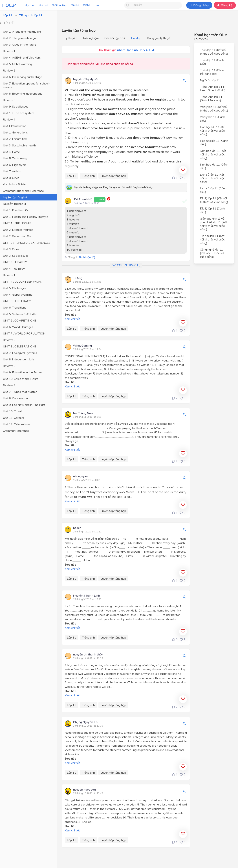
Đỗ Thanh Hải (90, 200)
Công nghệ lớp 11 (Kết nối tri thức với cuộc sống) (212, 253)
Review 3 (9, 100)
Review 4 (9, 119)
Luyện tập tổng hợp (16, 197)
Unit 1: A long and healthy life (22, 32)
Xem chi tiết (72, 319)
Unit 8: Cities (11, 178)
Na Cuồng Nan (83, 413)
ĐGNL (87, 5)
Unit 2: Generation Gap (18, 236)
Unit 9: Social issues (16, 106)
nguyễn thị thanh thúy (88, 655)
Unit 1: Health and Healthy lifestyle (26, 217)
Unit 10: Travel (12, 411)
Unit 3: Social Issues (16, 256)
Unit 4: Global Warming (18, 294)
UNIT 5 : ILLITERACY (17, 301)
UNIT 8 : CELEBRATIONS (20, 346)
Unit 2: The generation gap (20, 38)
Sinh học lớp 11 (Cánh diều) (214, 166)
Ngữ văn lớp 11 (210, 80)
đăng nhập (113, 64)
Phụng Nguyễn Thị (86, 722)
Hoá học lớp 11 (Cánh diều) (214, 142)
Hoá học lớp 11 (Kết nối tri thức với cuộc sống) (213, 131)
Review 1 (9, 51)
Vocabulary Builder (15, 184)
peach (77, 528)
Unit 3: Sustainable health (19, 145)
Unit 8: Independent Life (18, 359)
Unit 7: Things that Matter (20, 392)
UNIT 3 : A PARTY (15, 262)
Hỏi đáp (136, 38)
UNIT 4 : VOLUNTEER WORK (22, 282)
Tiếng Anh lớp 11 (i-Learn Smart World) (213, 88)
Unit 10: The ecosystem (18, 113)
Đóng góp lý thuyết (159, 38)
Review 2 (9, 70)
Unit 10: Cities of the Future (21, 379)
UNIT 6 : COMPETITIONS (20, 320)
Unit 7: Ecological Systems (20, 353)
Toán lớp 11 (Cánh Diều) (212, 62)
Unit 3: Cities (11, 249)
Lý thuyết (71, 38)
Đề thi (75, 5)
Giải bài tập (59, 5)
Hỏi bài (43, 5)
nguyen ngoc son (84, 790)
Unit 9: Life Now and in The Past (24, 405)
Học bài (30, 5)
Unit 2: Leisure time (15, 139)
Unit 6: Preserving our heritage (22, 77)
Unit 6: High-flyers (15, 165)
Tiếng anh (88, 176)
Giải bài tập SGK (115, 38)
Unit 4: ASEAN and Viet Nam (22, 57)
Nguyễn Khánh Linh (86, 596)
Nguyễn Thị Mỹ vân (86, 79)
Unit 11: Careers (13, 418)
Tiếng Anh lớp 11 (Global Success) (211, 99)
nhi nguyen (81, 476)
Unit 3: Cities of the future (19, 44)
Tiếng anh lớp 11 (31, 15)
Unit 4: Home (11, 152)
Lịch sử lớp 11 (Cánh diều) (213, 190)
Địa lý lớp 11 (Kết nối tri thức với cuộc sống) (214, 200)
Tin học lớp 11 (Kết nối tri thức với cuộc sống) (212, 239)
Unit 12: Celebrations (16, 424)
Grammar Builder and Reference (23, 191)
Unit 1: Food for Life (16, 210)
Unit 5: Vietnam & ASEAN (20, 314)
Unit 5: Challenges (15, 288)
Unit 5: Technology (15, 158)
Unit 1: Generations (15, 132)
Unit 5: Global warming (17, 64)
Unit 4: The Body (14, 269)
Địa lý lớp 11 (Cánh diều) (212, 210)
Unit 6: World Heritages (18, 327)
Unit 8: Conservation (16, 398)
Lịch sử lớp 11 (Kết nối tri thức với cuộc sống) (212, 178)
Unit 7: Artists (12, 171)
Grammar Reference (16, 431)
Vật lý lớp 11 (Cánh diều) (212, 119)
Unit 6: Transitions (15, 307)
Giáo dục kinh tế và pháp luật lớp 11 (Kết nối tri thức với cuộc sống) (213, 224)
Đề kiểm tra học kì (14, 204)
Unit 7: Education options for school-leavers (26, 85)
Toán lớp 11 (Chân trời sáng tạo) (212, 72)
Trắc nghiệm (91, 38)
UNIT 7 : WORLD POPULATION (24, 333)
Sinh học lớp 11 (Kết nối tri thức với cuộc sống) (213, 154)
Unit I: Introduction (15, 126)
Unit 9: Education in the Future (22, 372)
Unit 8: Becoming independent (22, 93)
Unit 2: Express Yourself (18, 230)
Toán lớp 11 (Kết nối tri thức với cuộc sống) (214, 52)
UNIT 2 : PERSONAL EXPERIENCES (27, 243)
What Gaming (82, 346)
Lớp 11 (8, 15)
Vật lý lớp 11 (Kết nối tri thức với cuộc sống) (214, 109)
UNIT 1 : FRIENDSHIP (17, 223)
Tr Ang (78, 278)
